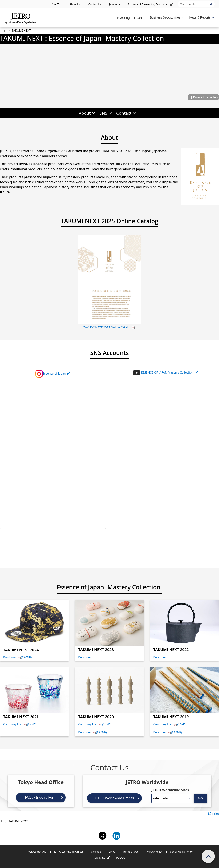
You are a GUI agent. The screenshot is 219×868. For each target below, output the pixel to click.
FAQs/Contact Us (36, 852)
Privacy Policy (154, 852)
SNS (103, 113)
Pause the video (205, 97)
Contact (124, 113)
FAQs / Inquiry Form (41, 797)
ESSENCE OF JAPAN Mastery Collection (166, 372)
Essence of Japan (53, 373)
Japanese (115, 4)
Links (112, 852)
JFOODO (120, 858)
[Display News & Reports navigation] (201, 18)
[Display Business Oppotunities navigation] (166, 18)
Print (216, 814)
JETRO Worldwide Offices (114, 798)
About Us (75, 4)
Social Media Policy (181, 852)
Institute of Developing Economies (151, 4)
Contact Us (95, 4)
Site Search (178, 1)
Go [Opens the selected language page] (200, 798)
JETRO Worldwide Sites (170, 790)
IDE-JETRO (102, 858)
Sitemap (96, 852)
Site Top (57, 4)
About (85, 113)
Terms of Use (131, 852)
